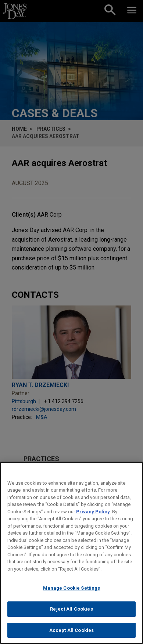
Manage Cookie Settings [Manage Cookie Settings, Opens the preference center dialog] (72, 593)
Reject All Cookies (71, 614)
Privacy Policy (93, 516)
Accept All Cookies (71, 635)
